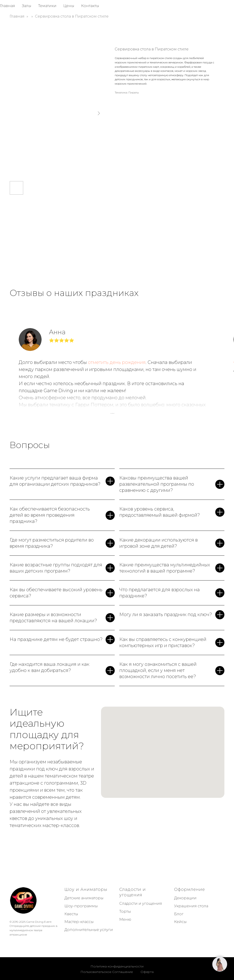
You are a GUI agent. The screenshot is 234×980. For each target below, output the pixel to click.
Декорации (185, 898)
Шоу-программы (81, 906)
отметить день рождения (117, 362)
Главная (8, 6)
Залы (27, 6)
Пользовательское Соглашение (107, 972)
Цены (69, 6)
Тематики (47, 6)
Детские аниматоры (84, 898)
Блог (179, 914)
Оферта (147, 972)
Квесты (71, 914)
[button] (220, 964)
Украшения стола (191, 906)
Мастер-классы (79, 922)
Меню (125, 919)
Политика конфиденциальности (117, 966)
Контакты (90, 6)
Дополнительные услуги (89, 930)
